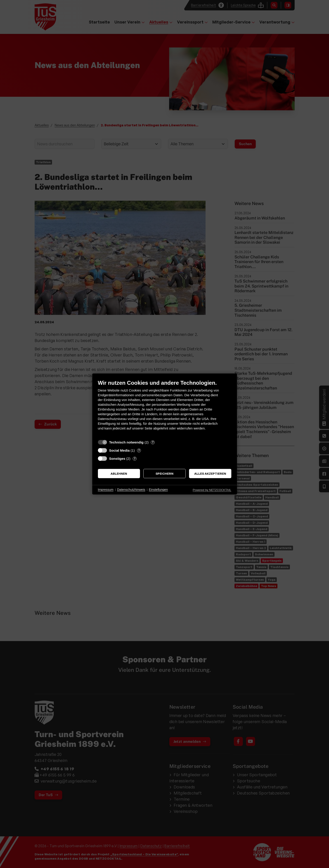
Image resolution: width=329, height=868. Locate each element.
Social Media (120, 450)
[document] (165, 408)
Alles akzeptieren (210, 473)
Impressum (106, 490)
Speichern (164, 473)
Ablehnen (119, 473)
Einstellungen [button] (158, 490)
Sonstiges (117, 459)
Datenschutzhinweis (131, 490)
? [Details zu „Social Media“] (139, 450)
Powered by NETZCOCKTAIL (212, 490)
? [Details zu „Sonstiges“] (135, 458)
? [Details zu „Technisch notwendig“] (153, 442)
